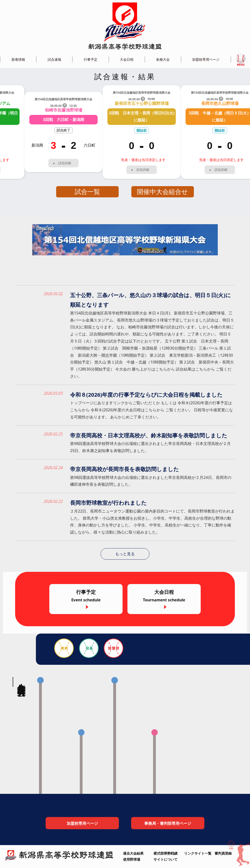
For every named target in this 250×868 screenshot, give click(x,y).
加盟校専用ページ (206, 59)
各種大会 (163, 59)
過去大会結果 (133, 853)
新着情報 (18, 59)
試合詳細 (65, 163)
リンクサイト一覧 (198, 853)
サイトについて (166, 859)
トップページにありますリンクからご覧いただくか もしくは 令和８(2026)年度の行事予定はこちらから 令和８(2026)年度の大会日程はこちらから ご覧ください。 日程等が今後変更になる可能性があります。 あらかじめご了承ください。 (151, 410)
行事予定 (91, 59)
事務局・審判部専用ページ (168, 824)
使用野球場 (132, 859)
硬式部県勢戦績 (166, 853)
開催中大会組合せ (162, 192)
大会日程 (127, 59)
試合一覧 (87, 192)
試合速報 (54, 59)
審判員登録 (223, 853)
